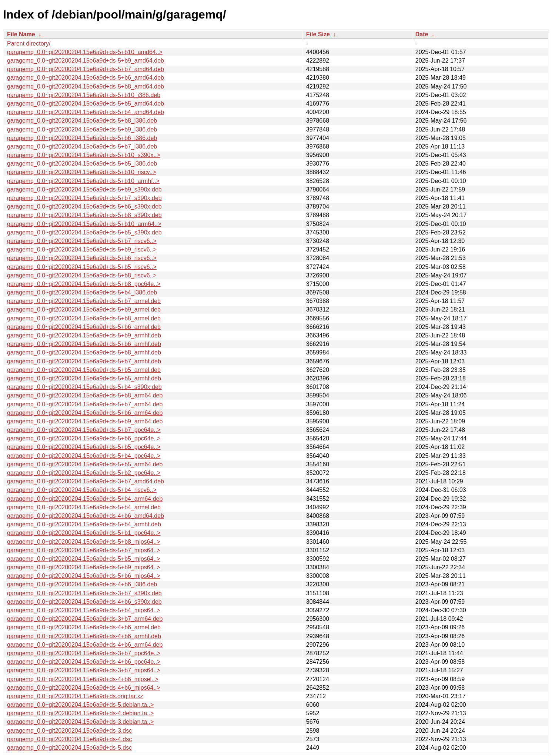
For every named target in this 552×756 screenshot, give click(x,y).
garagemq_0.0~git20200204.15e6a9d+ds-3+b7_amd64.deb (86, 481)
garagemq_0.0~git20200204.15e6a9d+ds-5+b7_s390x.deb (84, 198)
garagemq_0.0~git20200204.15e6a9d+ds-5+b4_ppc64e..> (84, 456)
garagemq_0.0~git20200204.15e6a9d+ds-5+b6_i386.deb (82, 138)
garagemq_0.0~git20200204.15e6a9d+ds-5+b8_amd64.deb (86, 86)
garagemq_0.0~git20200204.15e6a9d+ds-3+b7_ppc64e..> (84, 653)
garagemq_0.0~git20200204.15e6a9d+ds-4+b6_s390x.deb (84, 602)
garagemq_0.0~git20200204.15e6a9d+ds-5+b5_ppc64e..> (84, 447)
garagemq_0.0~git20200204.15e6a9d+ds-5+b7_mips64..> (84, 550)
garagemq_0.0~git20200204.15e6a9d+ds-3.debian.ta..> (80, 722)
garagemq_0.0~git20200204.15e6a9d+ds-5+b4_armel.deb (84, 507)
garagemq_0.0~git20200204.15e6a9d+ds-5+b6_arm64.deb (85, 413)
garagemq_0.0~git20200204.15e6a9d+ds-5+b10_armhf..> (83, 181)
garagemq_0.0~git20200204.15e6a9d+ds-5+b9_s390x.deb (84, 189)
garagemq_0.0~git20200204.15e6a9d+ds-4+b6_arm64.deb (85, 645)
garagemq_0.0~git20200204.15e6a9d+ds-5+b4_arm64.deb (85, 499)
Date (422, 34)
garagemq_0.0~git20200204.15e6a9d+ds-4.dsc (69, 739)
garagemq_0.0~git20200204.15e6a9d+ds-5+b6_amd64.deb (86, 78)
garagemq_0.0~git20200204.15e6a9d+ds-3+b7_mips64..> (84, 670)
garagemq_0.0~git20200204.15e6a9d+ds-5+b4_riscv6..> (82, 490)
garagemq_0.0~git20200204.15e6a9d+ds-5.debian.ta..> (80, 705)
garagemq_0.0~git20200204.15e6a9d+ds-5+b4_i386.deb (82, 292)
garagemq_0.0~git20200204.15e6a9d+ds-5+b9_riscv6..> (82, 249)
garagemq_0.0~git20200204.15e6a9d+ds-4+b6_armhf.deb (84, 636)
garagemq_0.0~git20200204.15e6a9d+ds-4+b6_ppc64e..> (84, 662)
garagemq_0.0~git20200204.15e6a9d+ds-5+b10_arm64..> (84, 224)
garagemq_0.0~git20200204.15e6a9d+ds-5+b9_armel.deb (84, 309)
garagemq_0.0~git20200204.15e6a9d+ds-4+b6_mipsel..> (83, 679)
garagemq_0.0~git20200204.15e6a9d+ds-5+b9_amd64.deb (86, 61)
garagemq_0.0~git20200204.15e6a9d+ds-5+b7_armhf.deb (84, 361)
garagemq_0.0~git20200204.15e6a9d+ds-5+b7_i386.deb (82, 146)
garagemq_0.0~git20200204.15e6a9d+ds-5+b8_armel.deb (84, 318)
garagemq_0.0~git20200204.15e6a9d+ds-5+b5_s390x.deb (84, 232)
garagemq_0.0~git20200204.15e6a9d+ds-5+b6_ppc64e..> (84, 438)
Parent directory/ (29, 44)
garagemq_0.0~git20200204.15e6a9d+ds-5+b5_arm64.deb (85, 464)
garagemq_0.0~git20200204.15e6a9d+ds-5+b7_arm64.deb (85, 404)
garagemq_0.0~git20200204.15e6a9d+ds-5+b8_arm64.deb (85, 395)
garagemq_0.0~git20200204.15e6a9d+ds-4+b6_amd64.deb (86, 516)
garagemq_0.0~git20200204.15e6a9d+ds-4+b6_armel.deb (84, 627)
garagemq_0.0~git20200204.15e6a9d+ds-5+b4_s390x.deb (84, 387)
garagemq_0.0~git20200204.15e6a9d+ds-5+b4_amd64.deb (86, 112)
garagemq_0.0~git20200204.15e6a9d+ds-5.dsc (69, 748)
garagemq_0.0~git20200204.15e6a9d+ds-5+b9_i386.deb (82, 129)
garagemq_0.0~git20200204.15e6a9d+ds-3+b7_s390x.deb (84, 593)
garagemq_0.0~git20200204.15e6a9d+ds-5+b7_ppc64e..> (84, 430)
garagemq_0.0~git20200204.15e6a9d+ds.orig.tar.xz (75, 696)
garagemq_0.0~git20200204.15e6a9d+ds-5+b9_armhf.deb (84, 335)
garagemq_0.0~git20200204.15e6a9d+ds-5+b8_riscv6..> (82, 275)
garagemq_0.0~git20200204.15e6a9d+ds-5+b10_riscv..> (82, 172)
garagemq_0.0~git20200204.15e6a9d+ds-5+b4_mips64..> (84, 610)
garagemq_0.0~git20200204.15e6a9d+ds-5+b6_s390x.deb (84, 207)
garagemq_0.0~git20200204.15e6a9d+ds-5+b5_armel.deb (84, 370)
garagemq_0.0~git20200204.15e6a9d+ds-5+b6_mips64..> (84, 576)
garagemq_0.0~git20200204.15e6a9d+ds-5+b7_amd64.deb (86, 69)
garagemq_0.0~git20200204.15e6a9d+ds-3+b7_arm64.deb (85, 619)
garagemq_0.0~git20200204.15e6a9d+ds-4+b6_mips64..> (84, 688)
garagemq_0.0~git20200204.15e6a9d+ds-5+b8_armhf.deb (84, 352)
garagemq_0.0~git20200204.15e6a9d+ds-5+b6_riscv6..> (82, 258)
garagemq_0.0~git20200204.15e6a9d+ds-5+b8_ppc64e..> (84, 284)
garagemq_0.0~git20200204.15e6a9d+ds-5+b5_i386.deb (82, 164)
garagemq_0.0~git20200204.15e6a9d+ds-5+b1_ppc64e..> (84, 533)
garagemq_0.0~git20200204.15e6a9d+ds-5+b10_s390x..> (84, 155)
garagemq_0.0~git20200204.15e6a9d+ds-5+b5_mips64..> (84, 559)
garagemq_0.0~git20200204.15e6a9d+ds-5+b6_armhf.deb (84, 344)
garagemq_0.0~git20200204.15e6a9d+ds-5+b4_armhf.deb (84, 524)
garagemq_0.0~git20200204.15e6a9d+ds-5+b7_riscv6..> (82, 241)
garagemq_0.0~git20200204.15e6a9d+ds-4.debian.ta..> (80, 713)
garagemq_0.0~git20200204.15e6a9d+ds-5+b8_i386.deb (82, 121)
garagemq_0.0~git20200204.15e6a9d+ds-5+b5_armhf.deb (84, 378)
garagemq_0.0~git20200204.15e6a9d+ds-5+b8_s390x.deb (84, 215)
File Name (21, 34)
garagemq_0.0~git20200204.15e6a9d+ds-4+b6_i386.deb (82, 584)
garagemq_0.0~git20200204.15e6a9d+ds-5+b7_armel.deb (84, 301)
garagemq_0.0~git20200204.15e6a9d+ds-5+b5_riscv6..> (82, 267)
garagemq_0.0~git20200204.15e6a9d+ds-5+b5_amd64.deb (86, 104)
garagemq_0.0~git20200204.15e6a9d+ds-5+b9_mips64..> (84, 567)
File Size (318, 34)
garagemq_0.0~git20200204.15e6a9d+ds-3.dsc (69, 731)
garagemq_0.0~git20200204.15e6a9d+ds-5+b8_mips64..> (84, 542)
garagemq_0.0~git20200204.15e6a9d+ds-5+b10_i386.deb (84, 95)
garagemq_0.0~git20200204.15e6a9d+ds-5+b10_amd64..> (85, 52)
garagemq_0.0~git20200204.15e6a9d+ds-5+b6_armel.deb (84, 327)
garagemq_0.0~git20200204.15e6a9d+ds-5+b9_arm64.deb (85, 421)
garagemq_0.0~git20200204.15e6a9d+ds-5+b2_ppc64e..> (84, 473)
